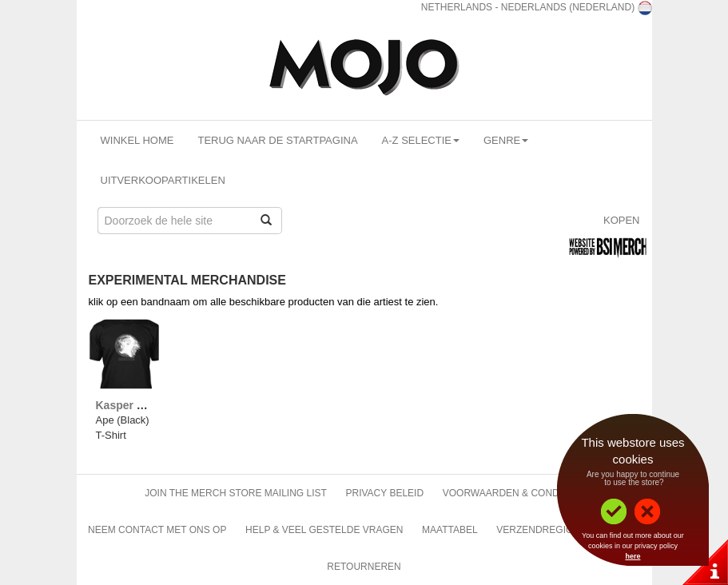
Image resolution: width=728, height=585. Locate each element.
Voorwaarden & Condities (513, 493)
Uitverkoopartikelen (163, 180)
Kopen (622, 220)
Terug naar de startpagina (277, 140)
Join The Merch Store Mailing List (236, 493)
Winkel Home (137, 140)
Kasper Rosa (130, 405)
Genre (506, 140)
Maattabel (450, 530)
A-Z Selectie (421, 140)
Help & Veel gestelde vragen (324, 530)
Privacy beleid (384, 493)
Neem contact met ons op (157, 530)
